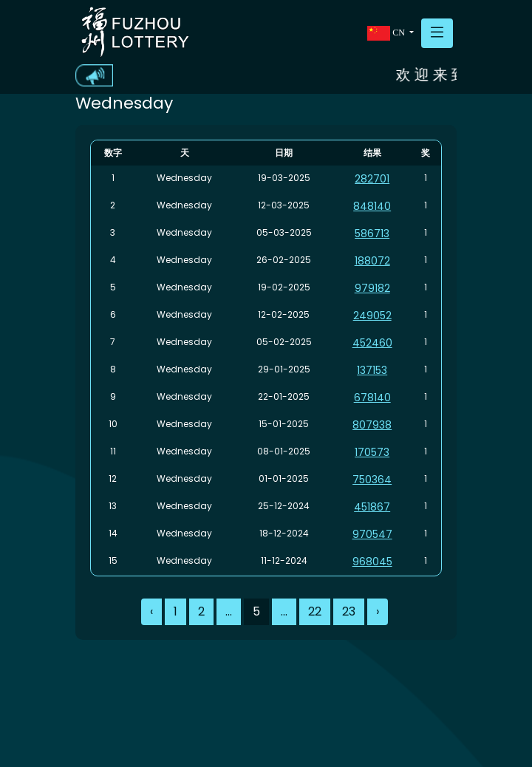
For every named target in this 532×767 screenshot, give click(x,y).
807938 (372, 425)
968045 (372, 562)
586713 (372, 233)
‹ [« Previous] (151, 611)
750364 (372, 480)
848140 (372, 206)
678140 (372, 398)
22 (315, 611)
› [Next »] (378, 611)
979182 (372, 288)
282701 (372, 179)
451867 (372, 507)
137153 (372, 370)
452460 (372, 343)
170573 (372, 452)
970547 (372, 534)
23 (349, 611)
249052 (372, 316)
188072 (372, 261)
